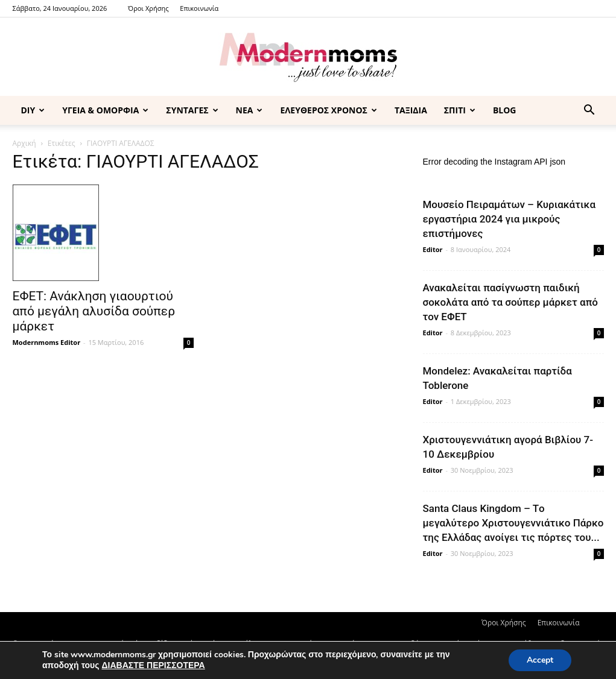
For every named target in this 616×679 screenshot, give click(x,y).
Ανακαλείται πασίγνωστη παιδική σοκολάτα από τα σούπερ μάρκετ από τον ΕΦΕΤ (510, 302)
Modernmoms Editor (47, 342)
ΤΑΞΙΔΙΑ (411, 110)
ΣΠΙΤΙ (460, 110)
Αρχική (24, 143)
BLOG (505, 110)
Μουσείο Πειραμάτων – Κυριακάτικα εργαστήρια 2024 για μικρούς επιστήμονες (510, 219)
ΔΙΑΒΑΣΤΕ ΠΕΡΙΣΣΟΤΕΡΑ (153, 665)
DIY (33, 110)
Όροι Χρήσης (148, 8)
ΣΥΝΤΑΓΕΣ (192, 110)
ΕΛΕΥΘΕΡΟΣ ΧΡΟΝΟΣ (328, 110)
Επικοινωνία (199, 8)
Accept (540, 660)
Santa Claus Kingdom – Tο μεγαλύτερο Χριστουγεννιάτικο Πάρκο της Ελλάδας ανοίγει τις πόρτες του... (513, 523)
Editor (433, 249)
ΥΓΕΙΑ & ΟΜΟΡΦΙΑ (105, 110)
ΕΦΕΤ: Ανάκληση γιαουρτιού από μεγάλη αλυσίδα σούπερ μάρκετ (94, 311)
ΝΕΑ (249, 110)
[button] (589, 111)
